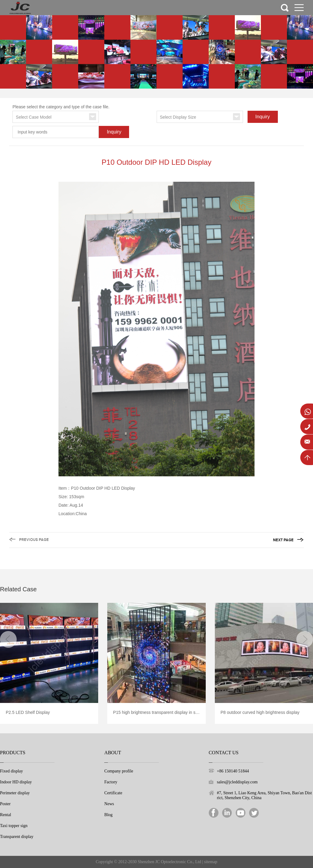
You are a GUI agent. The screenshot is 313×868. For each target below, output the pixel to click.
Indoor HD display (16, 782)
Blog (108, 815)
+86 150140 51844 (233, 771)
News (109, 804)
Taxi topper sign (14, 826)
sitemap (211, 862)
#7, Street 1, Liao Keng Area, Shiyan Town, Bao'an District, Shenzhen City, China (265, 795)
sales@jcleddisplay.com (237, 782)
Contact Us (224, 753)
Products (13, 753)
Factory (111, 782)
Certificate (113, 793)
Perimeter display (15, 793)
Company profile (119, 771)
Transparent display (17, 837)
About (113, 753)
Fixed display (12, 771)
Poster (5, 804)
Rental (6, 815)
